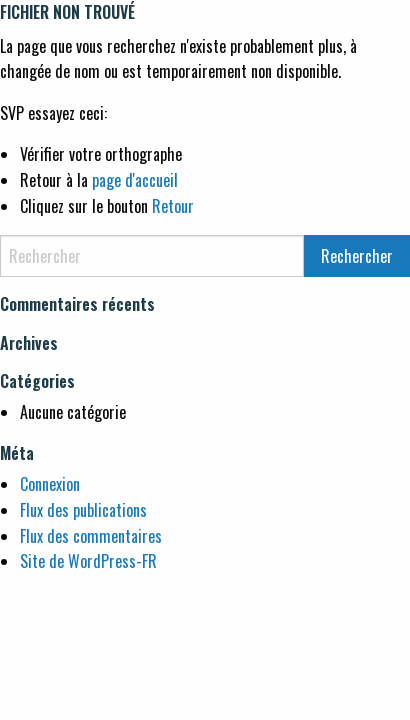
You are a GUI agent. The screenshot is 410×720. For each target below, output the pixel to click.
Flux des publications (83, 510)
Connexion (50, 484)
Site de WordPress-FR (88, 561)
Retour (173, 206)
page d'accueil (135, 180)
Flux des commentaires (91, 536)
